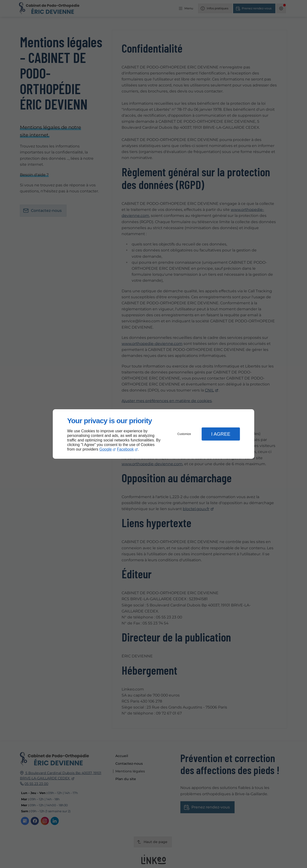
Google (106, 449)
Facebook (125, 449)
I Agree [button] (221, 434)
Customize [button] (184, 434)
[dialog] (153, 434)
